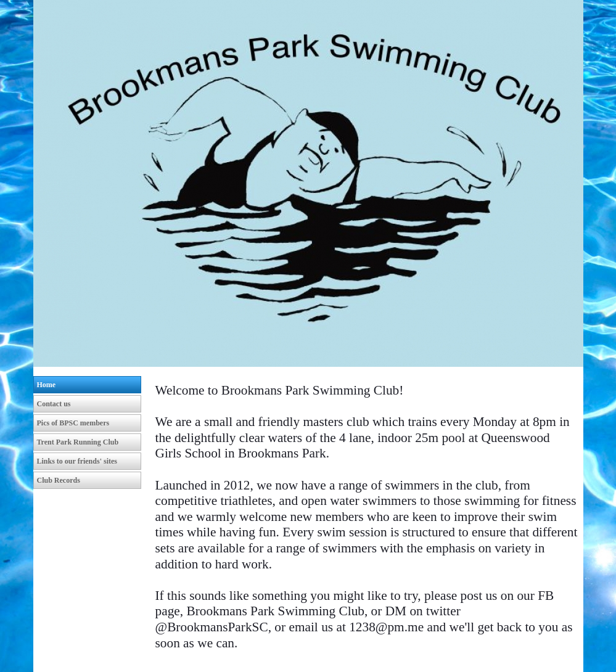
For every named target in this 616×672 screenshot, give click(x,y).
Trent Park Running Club (78, 442)
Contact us (54, 404)
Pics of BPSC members (73, 423)
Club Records (59, 480)
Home (47, 385)
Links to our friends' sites (77, 461)
